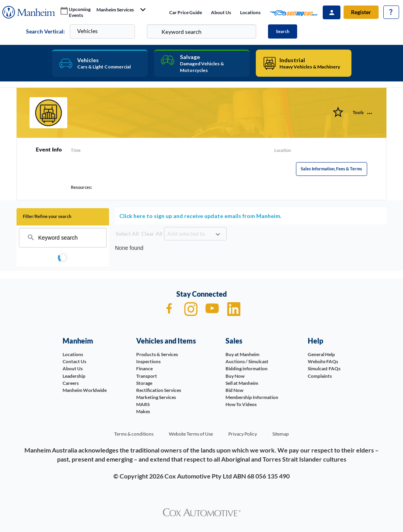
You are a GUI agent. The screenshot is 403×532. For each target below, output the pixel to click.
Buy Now (235, 376)
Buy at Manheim (242, 354)
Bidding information (247, 369)
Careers (71, 383)
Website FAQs (323, 361)
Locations (250, 12)
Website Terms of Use (191, 434)
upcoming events (80, 12)
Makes (143, 411)
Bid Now (234, 390)
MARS (143, 404)
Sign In (332, 12)
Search (283, 31)
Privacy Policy (243, 434)
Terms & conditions (134, 434)
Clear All (152, 234)
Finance (144, 369)
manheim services (115, 10)
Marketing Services (156, 397)
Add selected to (186, 234)
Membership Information (252, 397)
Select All (127, 234)
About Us (221, 12)
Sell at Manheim (242, 383)
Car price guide (186, 12)
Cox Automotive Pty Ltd (198, 476)
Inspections (148, 361)
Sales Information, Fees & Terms (331, 169)
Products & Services (157, 354)
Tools (358, 113)
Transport (147, 376)
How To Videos (241, 404)
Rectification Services (159, 390)
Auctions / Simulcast (247, 361)
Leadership (74, 376)
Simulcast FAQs (324, 369)
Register (361, 12)
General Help (321, 354)
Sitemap (281, 434)
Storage (144, 383)
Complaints (320, 376)
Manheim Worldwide (85, 390)
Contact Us (74, 361)
